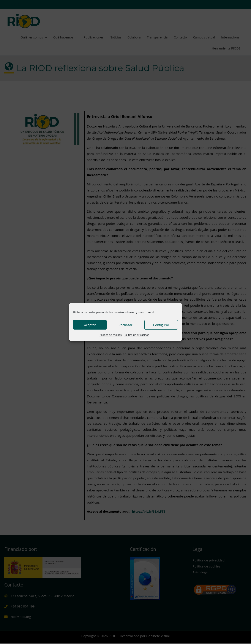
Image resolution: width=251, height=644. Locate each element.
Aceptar (90, 325)
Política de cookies (111, 335)
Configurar (161, 325)
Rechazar (126, 325)
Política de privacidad (137, 335)
